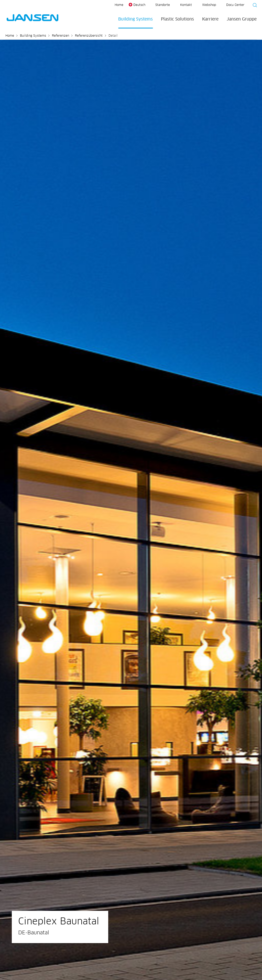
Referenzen (61, 36)
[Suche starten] (253, 6)
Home (119, 5)
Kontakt (186, 5)
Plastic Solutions (177, 19)
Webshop (209, 5)
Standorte (163, 5)
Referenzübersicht (89, 36)
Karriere (210, 19)
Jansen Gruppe (242, 19)
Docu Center (235, 5)
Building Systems (135, 19)
